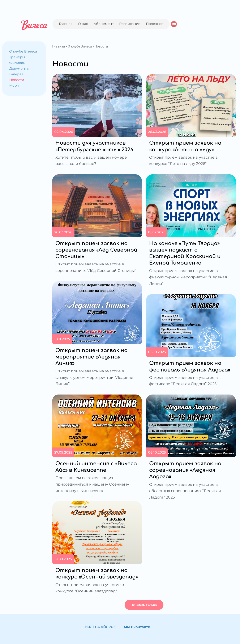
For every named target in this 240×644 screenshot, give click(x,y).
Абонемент (104, 24)
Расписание (130, 24)
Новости (17, 80)
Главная (66, 24)
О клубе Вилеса (23, 51)
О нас (83, 24)
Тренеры (17, 57)
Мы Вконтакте (137, 627)
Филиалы (18, 63)
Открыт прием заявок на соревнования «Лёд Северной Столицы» (96, 250)
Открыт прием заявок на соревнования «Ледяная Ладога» (185, 470)
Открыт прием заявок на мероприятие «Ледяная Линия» (91, 357)
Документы (19, 69)
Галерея (16, 74)
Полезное (155, 24)
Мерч (14, 85)
